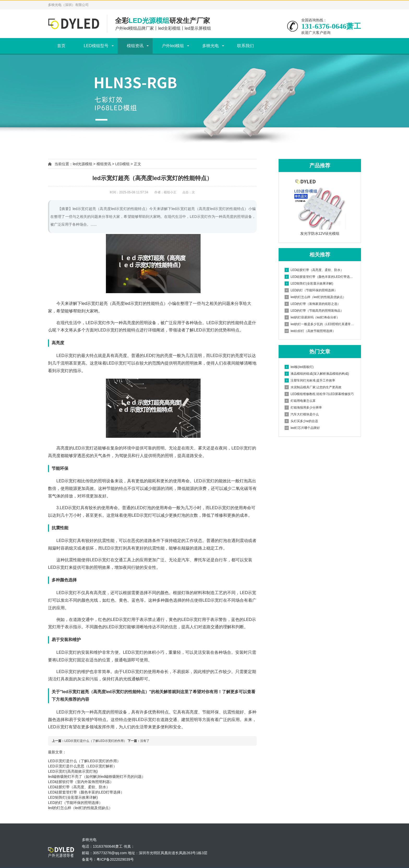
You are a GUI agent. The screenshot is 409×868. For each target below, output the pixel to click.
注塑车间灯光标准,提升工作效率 (310, 380)
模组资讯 (135, 46)
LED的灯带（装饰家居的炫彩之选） (312, 304)
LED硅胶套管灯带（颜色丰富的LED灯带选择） (86, 792)
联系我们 (245, 46)
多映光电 (210, 46)
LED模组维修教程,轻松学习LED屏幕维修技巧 (319, 394)
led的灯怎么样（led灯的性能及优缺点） (80, 808)
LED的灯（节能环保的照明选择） (75, 803)
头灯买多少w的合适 (301, 421)
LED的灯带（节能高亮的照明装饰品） (314, 311)
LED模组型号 (96, 46)
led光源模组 (83, 164)
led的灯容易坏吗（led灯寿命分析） (312, 317)
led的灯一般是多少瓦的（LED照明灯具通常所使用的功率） (320, 324)
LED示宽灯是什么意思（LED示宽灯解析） (82, 766)
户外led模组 (173, 46)
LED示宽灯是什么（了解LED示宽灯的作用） (96, 741)
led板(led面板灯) (299, 367)
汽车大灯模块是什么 (302, 414)
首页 (61, 46)
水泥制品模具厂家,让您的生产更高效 (313, 387)
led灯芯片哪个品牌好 (302, 428)
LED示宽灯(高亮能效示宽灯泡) (73, 771)
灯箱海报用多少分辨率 (303, 408)
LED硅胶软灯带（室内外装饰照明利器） (81, 782)
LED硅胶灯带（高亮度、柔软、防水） (79, 787)
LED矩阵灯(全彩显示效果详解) (73, 797)
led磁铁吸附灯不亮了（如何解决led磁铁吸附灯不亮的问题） (97, 777)
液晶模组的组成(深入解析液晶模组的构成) (317, 374)
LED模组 (122, 164)
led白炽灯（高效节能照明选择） (310, 331)
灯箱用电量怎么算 (300, 401)
